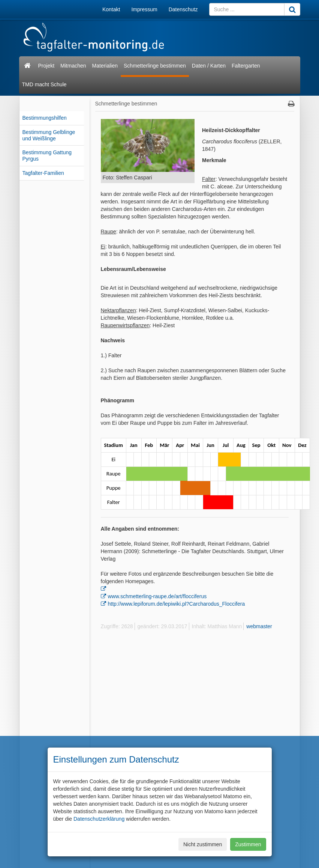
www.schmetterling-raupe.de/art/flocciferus (157, 596)
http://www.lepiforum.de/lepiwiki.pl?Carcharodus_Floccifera (177, 604)
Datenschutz (183, 9)
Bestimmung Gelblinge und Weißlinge (49, 135)
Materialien (105, 66)
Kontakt (111, 9)
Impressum (144, 9)
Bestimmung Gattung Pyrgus (47, 156)
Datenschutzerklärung (99, 819)
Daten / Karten (209, 66)
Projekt (46, 66)
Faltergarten (246, 66)
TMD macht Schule (44, 84)
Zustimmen (248, 844)
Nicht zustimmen (203, 844)
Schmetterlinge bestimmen (155, 66)
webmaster (259, 626)
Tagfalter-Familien (43, 173)
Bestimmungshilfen (45, 118)
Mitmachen (73, 66)
